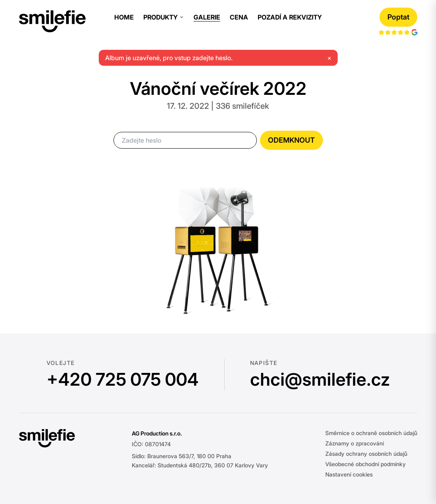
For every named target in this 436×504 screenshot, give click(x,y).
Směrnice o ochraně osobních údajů (371, 433)
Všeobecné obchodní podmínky (366, 464)
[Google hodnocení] (398, 31)
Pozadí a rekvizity (290, 17)
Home (124, 17)
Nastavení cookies (349, 474)
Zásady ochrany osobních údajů (366, 454)
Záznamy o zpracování (355, 443)
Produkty (164, 17)
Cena (239, 17)
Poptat (398, 17)
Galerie (207, 17)
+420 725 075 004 (123, 379)
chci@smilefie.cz (320, 379)
